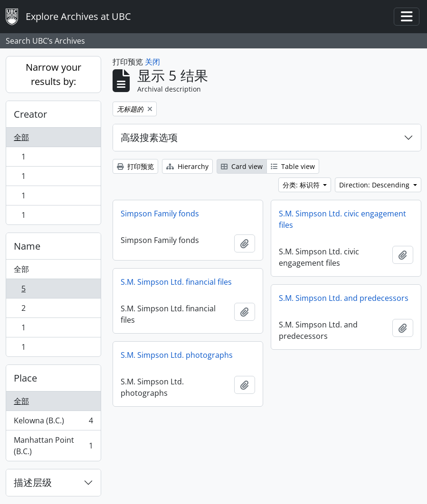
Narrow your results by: (53, 74)
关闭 (152, 62)
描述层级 (33, 482)
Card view (242, 166)
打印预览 (135, 166)
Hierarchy (187, 166)
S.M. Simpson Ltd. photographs (177, 355)
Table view (293, 166)
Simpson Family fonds (160, 214)
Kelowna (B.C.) (53, 423)
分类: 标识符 (302, 185)
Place (25, 378)
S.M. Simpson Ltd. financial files (176, 282)
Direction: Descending (375, 185)
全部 (21, 137)
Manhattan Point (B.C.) (53, 446)
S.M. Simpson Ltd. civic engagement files (342, 219)
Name (27, 246)
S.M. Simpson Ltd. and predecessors (344, 298)
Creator (30, 114)
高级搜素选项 (149, 137)
